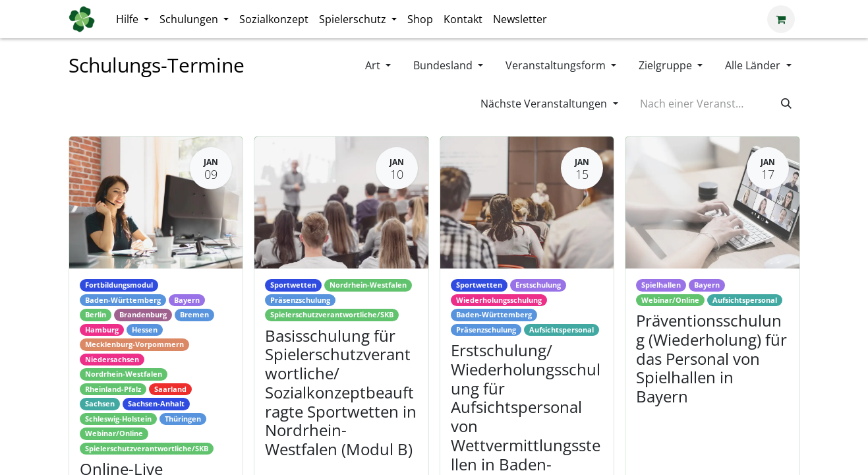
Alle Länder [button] (754, 65)
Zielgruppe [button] (667, 65)
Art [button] (374, 65)
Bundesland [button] (444, 65)
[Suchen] (786, 104)
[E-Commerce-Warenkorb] (781, 19)
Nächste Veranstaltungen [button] (545, 104)
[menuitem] (132, 19)
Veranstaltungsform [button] (557, 65)
